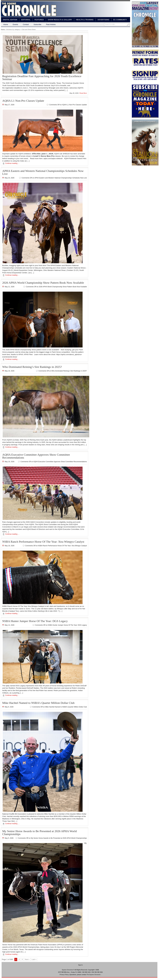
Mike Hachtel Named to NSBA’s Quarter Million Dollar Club (38, 703)
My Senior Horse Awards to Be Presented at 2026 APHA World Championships (39, 833)
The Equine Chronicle (94, 975)
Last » (34, 959)
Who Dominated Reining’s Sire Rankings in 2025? (32, 367)
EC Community (120, 20)
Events (15, 24)
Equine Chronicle (67, 970)
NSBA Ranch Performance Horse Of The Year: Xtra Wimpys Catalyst (43, 542)
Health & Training (85, 20)
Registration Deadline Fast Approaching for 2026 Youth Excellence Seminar (42, 78)
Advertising (103, 20)
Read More (83, 93)
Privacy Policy (64, 975)
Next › (27, 959)
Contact (26, 24)
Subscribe (37, 24)
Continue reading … (12, 163)
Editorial (26, 20)
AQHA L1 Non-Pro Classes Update (23, 101)
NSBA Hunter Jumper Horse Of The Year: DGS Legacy (35, 621)
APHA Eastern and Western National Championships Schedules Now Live (43, 172)
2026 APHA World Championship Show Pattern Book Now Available (43, 283)
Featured (39, 20)
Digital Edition (10, 20)
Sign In (80, 965)
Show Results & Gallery (60, 20)
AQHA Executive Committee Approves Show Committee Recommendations (36, 456)
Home (6, 24)
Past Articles (51, 24)
